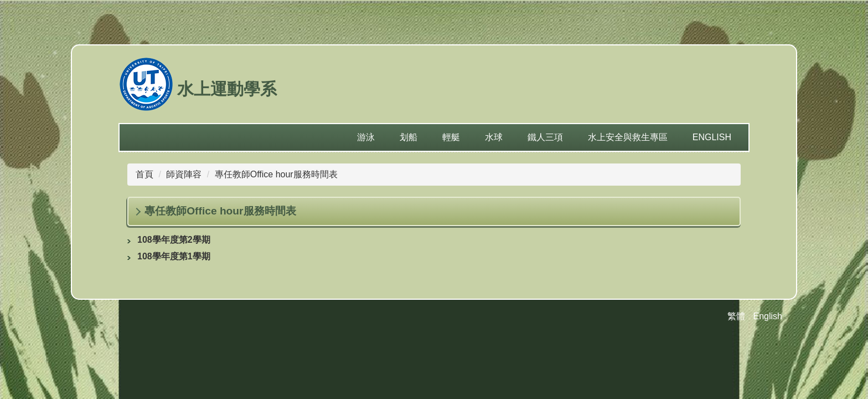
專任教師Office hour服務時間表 (276, 174)
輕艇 (451, 137)
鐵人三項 (545, 137)
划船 (409, 137)
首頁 (144, 174)
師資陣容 (184, 174)
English (712, 137)
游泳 (366, 137)
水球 (494, 137)
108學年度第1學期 (174, 256)
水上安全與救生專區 (628, 137)
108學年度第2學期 (174, 240)
